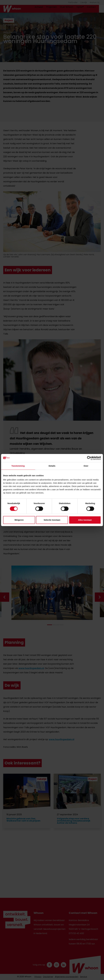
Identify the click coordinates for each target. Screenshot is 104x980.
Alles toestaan (85, 520)
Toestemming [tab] (18, 466)
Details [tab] (52, 466)
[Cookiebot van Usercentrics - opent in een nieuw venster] (89, 458)
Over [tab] (86, 466)
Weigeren (19, 520)
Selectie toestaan (52, 520)
